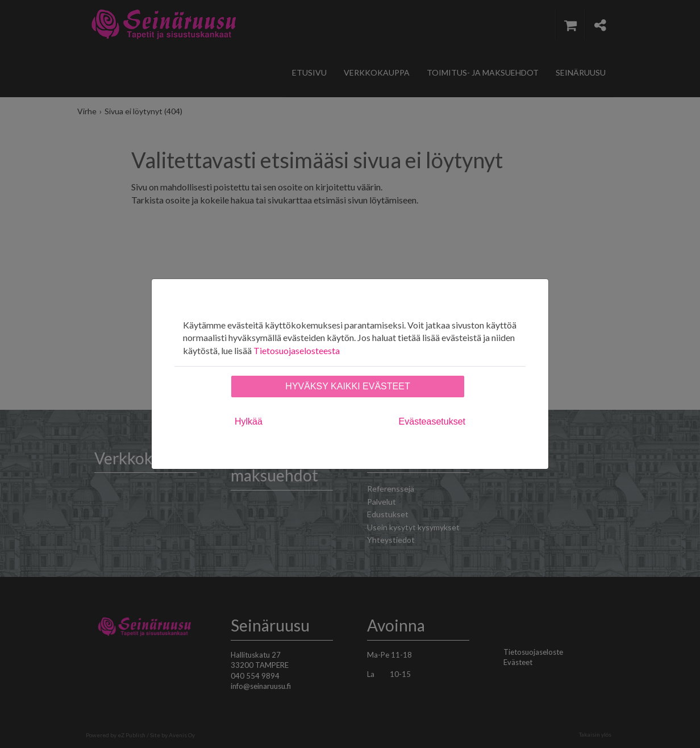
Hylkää (249, 421)
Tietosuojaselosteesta (297, 350)
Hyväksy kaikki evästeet (347, 386)
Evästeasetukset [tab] (432, 421)
